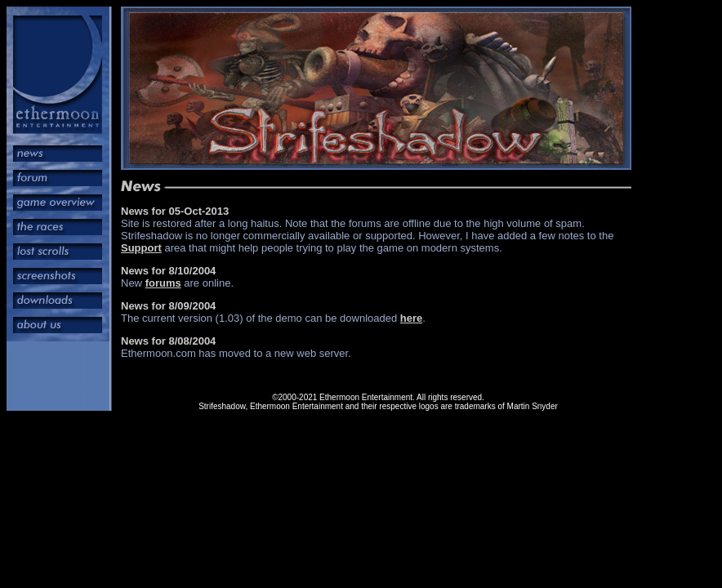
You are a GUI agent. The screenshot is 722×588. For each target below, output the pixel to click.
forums (163, 283)
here (411, 318)
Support (141, 248)
